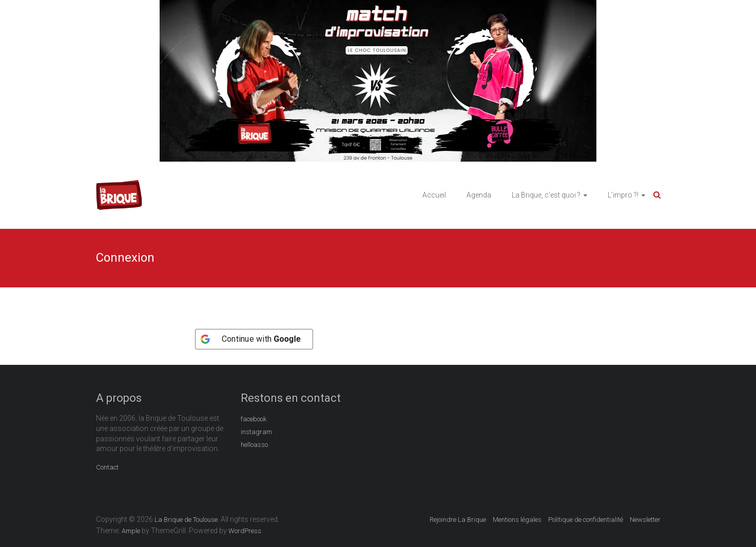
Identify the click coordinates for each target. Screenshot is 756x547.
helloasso (254, 445)
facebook (254, 419)
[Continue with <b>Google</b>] (254, 339)
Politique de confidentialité (586, 520)
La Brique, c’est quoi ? (546, 195)
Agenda (479, 195)
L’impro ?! (623, 195)
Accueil (434, 195)
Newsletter (645, 520)
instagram (256, 432)
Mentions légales (517, 520)
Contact (107, 467)
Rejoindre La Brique (458, 520)
